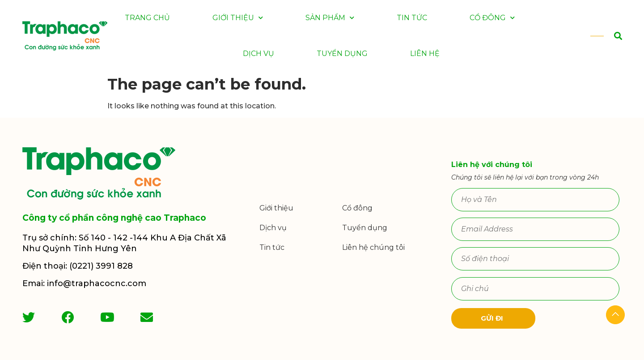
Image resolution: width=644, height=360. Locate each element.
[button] (608, 36)
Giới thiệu (238, 18)
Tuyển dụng (342, 54)
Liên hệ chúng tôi (373, 247)
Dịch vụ (258, 54)
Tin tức (412, 18)
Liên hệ (425, 54)
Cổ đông (492, 18)
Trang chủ (147, 18)
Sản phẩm (330, 18)
